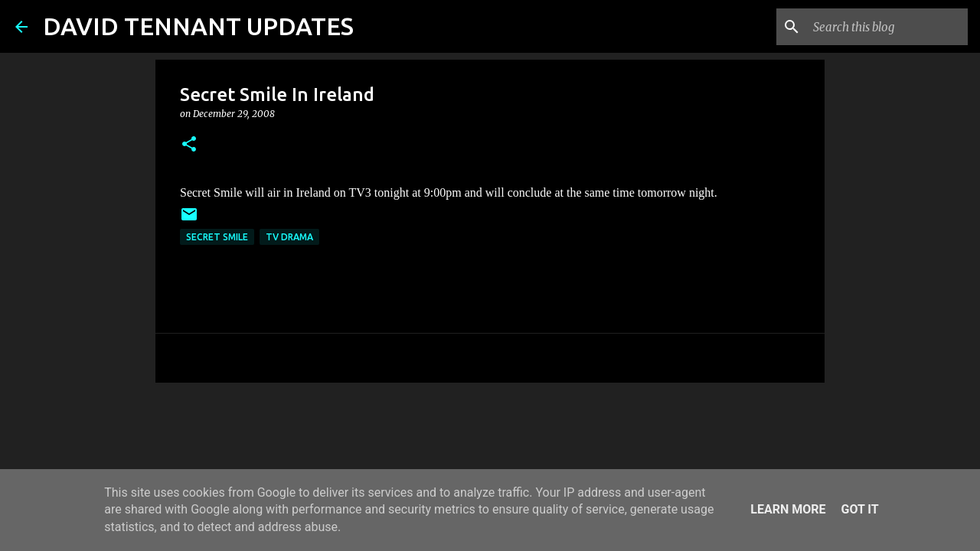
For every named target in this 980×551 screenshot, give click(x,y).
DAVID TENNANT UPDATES (198, 26)
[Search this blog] (887, 27)
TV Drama (289, 237)
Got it (859, 509)
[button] (189, 145)
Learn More (788, 509)
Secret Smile (217, 237)
